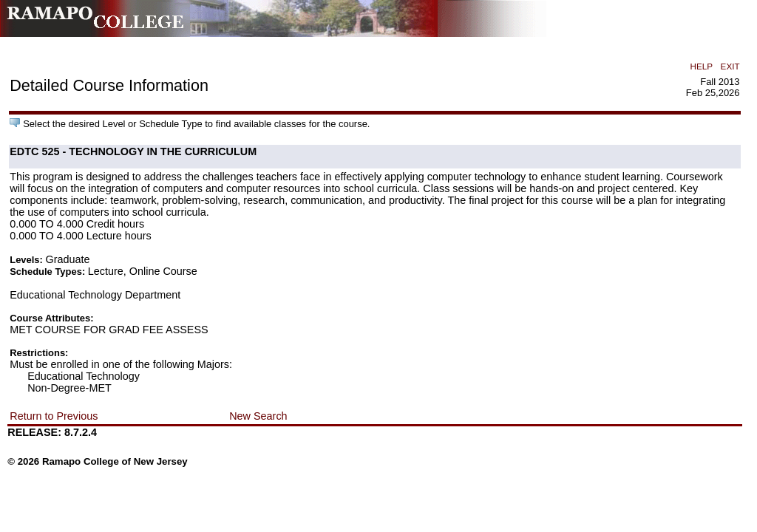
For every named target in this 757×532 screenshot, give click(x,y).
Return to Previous (54, 416)
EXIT (730, 66)
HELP (702, 66)
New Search (258, 416)
